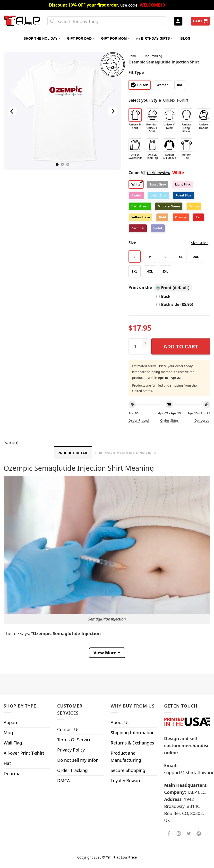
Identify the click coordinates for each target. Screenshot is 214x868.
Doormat (13, 773)
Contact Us (68, 729)
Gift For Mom (116, 38)
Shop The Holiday (42, 38)
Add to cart (181, 346)
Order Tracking (72, 770)
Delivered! (202, 420)
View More (105, 653)
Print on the (140, 287)
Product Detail (73, 453)
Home (133, 56)
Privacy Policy (71, 750)
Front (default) (173, 288)
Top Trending (153, 56)
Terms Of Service (74, 740)
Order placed (139, 420)
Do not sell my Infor (77, 760)
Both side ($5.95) (175, 304)
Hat (7, 763)
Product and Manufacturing (126, 757)
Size (168, 243)
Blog (185, 38)
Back (163, 296)
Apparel (12, 722)
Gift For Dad (81, 38)
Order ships (169, 420)
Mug (8, 733)
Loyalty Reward (126, 780)
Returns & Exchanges (133, 743)
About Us (120, 722)
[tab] (73, 452)
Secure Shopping (128, 770)
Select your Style (145, 100)
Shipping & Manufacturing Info (126, 453)
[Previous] (12, 111)
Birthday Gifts (155, 38)
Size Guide (200, 243)
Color (149, 173)
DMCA (63, 780)
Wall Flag (13, 743)
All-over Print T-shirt (24, 753)
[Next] (113, 111)
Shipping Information (133, 733)
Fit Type (136, 72)
